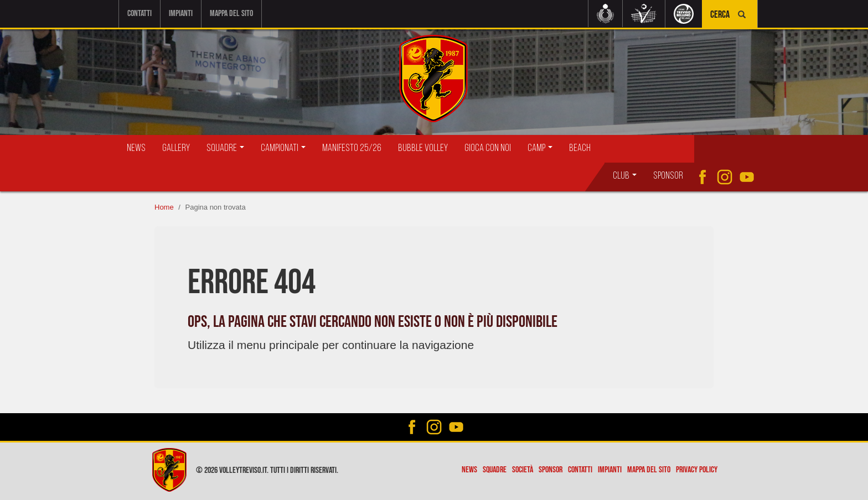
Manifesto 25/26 (352, 149)
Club (625, 176)
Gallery (176, 149)
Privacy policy (697, 470)
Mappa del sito (231, 14)
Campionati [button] (283, 149)
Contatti (139, 14)
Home (164, 207)
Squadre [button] (225, 149)
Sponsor (668, 176)
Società (523, 470)
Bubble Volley (423, 149)
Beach (580, 149)
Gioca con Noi (488, 149)
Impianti (181, 14)
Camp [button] (540, 149)
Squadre (495, 470)
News (136, 149)
